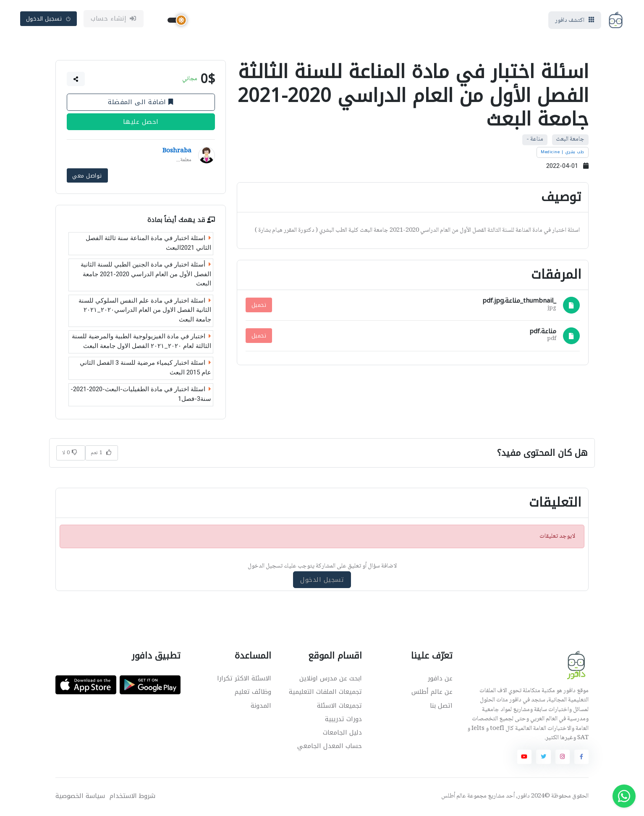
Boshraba (177, 153)
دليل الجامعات (342, 734)
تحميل (259, 307)
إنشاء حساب (114, 20)
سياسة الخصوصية (80, 797)
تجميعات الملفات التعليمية (325, 693)
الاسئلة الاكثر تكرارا (244, 680)
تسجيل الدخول (49, 20)
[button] (76, 81)
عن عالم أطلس (432, 693)
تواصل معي (87, 177)
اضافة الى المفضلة (141, 104)
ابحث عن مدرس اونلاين (331, 680)
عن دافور (440, 680)
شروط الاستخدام (132, 797)
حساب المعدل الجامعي (330, 747)
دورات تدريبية (343, 720)
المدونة (261, 706)
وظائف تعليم (253, 693)
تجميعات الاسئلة (339, 706)
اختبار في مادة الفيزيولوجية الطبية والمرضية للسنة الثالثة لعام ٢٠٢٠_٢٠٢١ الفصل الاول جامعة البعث (141, 342)
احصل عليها (141, 124)
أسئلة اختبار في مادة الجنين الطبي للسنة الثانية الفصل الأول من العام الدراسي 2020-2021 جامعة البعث (146, 275)
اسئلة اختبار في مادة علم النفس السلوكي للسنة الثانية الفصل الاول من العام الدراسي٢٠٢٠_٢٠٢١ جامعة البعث (145, 311)
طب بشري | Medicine (562, 154)
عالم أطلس (454, 797)
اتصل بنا (441, 706)
